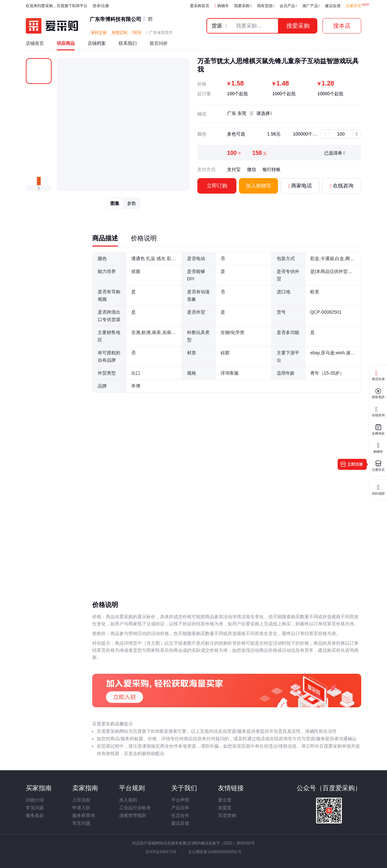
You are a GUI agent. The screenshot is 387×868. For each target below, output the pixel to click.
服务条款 (35, 815)
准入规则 (128, 800)
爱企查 (225, 800)
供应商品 (66, 43)
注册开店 (353, 6)
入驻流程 (81, 800)
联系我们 (128, 43)
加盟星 (225, 808)
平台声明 (180, 800)
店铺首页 (35, 43)
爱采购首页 (200, 6)
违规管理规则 (133, 815)
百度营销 (227, 815)
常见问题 (35, 808)
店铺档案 (97, 43)
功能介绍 (35, 800)
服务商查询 (84, 815)
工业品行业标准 (135, 808)
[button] (39, 188)
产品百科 (180, 808)
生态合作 (180, 815)
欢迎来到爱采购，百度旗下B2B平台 (57, 6)
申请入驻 (81, 808)
